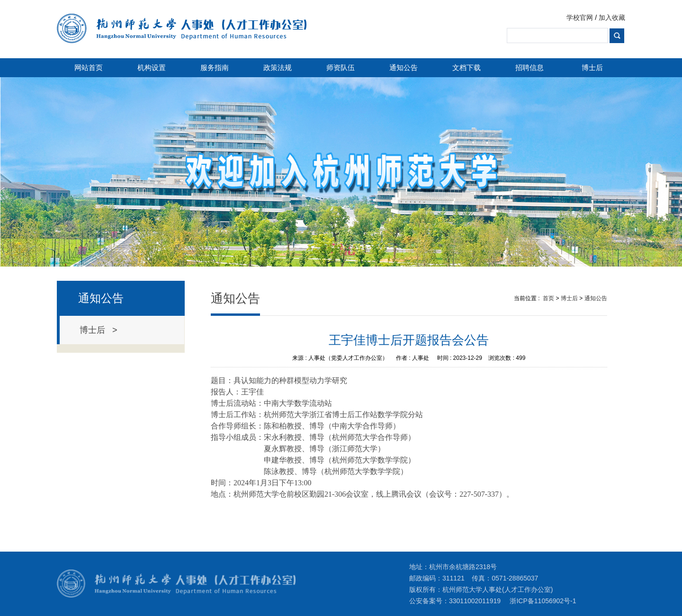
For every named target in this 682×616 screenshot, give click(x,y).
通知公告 (404, 67)
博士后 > (99, 330)
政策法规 (278, 67)
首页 (548, 298)
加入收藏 (612, 18)
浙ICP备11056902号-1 (543, 601)
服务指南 (215, 67)
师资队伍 (341, 67)
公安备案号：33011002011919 (455, 601)
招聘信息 (529, 67)
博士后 (592, 67)
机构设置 (152, 67)
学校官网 (580, 18)
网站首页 (89, 67)
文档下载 (467, 67)
